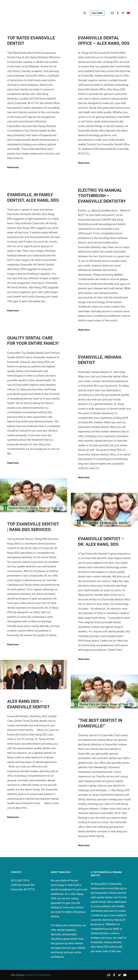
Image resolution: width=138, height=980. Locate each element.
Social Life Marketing (38, 975)
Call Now (97, 13)
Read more (13, 167)
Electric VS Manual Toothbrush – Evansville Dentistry (102, 196)
